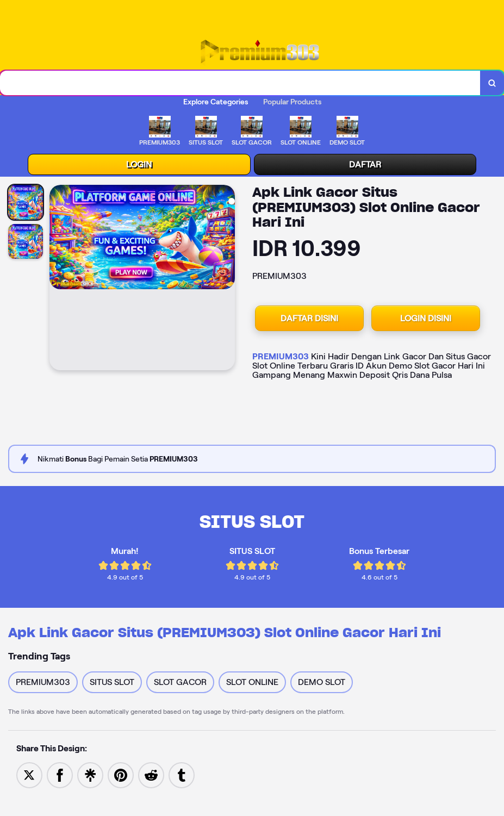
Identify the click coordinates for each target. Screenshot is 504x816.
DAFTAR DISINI (309, 318)
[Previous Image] (58, 279)
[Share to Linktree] (90, 774)
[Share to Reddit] (151, 774)
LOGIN (139, 164)
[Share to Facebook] (60, 774)
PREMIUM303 (281, 356)
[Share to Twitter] (29, 774)
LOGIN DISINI (426, 318)
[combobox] (240, 83)
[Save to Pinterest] (121, 774)
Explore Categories (216, 102)
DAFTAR (365, 164)
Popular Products (292, 102)
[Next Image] (226, 279)
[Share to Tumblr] (182, 774)
